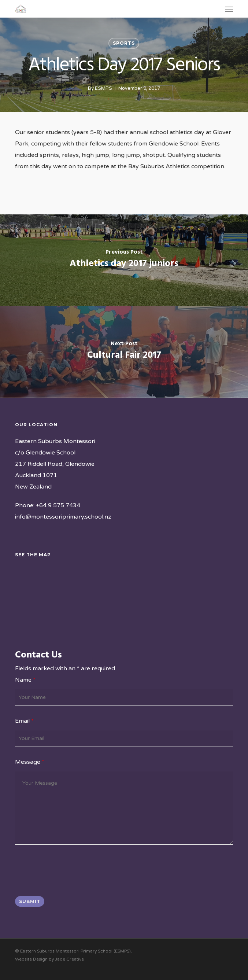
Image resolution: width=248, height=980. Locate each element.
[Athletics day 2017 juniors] (124, 260)
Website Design (31, 959)
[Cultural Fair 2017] (124, 352)
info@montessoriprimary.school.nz (63, 517)
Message (30, 762)
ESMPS (103, 88)
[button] (229, 9)
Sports (124, 43)
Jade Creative (69, 959)
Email (24, 721)
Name (25, 680)
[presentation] (71, 872)
